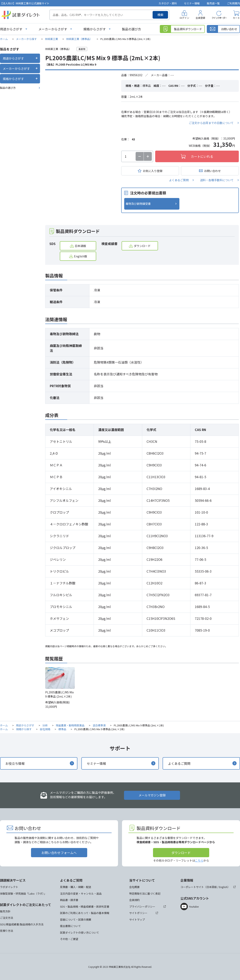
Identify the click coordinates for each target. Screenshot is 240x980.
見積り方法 (6, 931)
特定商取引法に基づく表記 (145, 893)
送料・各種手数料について (217, 180)
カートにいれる (202, 156)
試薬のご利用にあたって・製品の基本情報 (85, 913)
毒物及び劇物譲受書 (138, 204)
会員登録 (200, 18)
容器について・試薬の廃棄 (76, 919)
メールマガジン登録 (152, 795)
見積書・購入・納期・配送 (76, 887)
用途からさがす (11, 29)
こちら (199, 860)
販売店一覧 (213, 3)
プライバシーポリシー (142, 906)
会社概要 (134, 887)
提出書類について (70, 926)
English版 (80, 256)
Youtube (194, 906)
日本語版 (80, 246)
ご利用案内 (233, 3)
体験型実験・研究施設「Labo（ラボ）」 (23, 893)
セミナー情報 (192, 3)
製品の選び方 (131, 29)
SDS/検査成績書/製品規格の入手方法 (22, 924)
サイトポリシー (138, 913)
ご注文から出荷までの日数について (211, 123)
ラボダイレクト (9, 887)
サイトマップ (137, 919)
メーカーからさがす (53, 29)
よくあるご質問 (179, 180)
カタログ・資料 (168, 3)
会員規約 (134, 900)
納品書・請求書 (69, 900)
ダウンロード (142, 246)
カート (236, 18)
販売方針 (5, 911)
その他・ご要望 (69, 939)
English (223, 887)
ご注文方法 (6, 918)
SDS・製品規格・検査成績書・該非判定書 (85, 906)
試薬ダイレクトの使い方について (79, 932)
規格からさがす (95, 29)
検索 (160, 15)
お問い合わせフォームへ (59, 853)
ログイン (184, 18)
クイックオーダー (219, 18)
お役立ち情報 (15, 763)
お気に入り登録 (153, 171)
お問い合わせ (212, 171)
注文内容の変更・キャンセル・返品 (81, 893)
